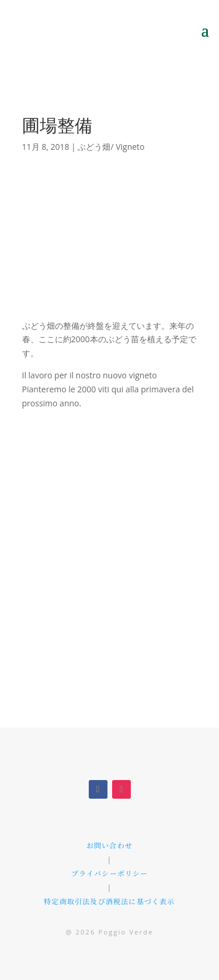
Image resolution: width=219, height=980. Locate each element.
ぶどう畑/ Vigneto (111, 147)
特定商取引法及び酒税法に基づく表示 (109, 901)
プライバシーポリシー (110, 873)
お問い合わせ (109, 845)
